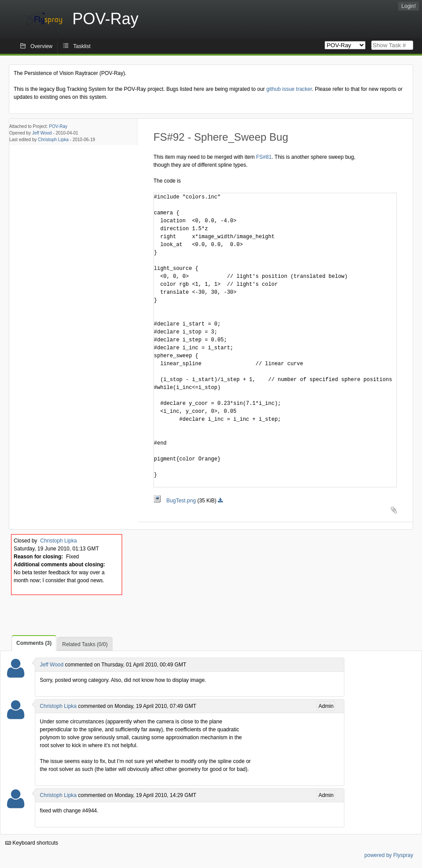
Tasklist (82, 46)
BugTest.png (175, 501)
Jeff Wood (42, 133)
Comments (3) (34, 643)
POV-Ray (58, 126)
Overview (41, 46)
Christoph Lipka (53, 140)
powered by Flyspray (389, 855)
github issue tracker (289, 89)
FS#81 (264, 157)
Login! (409, 6)
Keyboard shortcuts (32, 843)
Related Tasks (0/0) (85, 644)
